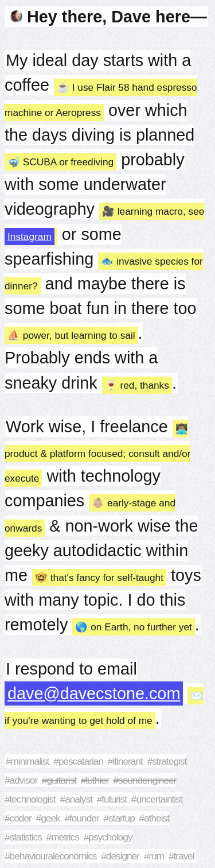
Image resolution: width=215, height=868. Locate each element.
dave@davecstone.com (94, 693)
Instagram (30, 237)
